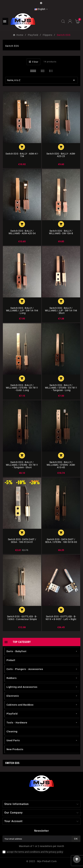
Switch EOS (12, 763)
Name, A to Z (41, 80)
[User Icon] (70, 21)
